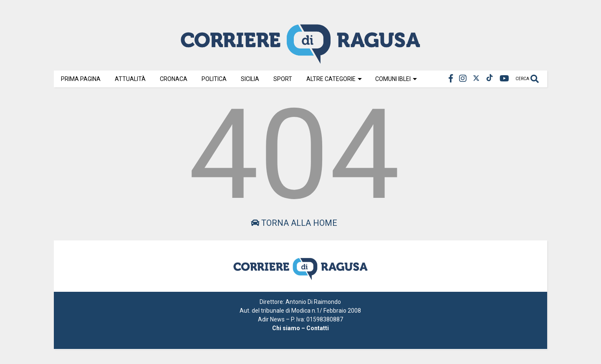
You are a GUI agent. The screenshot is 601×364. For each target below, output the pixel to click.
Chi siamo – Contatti (300, 328)
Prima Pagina (81, 79)
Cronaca (174, 79)
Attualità (130, 79)
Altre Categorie (334, 79)
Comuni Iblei (396, 79)
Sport (283, 79)
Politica (214, 79)
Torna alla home (294, 223)
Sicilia (250, 79)
